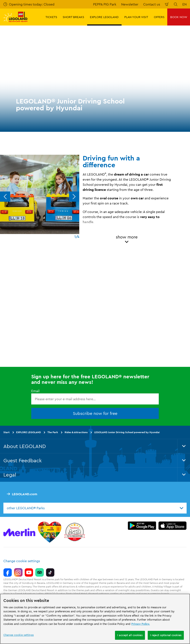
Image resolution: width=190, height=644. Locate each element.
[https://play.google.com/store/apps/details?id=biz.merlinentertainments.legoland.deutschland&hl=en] (142, 526)
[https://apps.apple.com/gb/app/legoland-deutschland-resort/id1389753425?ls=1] (173, 526)
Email (35, 391)
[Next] (74, 197)
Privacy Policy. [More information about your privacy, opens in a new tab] (141, 624)
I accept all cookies (130, 635)
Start (6, 432)
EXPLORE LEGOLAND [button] (104, 17)
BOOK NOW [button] (179, 17)
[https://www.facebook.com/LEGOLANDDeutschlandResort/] (8, 572)
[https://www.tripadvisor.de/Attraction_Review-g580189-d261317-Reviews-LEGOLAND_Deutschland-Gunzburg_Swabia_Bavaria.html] (40, 572)
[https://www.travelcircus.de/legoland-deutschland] (75, 532)
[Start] (50, 532)
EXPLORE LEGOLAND (28, 432)
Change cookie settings (22, 561)
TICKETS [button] (51, 17)
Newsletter (130, 4)
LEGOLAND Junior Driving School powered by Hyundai (127, 432)
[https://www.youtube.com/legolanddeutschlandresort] (29, 572)
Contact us (152, 4)
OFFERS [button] (159, 17)
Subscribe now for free (95, 413)
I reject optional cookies (166, 635)
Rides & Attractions (76, 432)
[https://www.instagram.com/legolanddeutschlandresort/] (18, 572)
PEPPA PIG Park (105, 4)
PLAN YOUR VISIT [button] (136, 17)
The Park (53, 432)
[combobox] (95, 508)
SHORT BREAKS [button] (73, 17)
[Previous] (5, 197)
